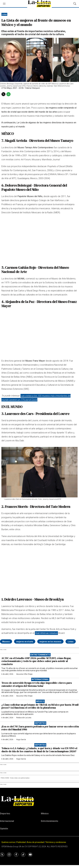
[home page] (39, 801)
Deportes (40, 723)
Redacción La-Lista (24, 718)
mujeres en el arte (25, 642)
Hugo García (21, 740)
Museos (6, 642)
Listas (4, 14)
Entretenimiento (40, 655)
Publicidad (21, 842)
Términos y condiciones (56, 842)
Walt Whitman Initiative (46, 633)
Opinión (4, 829)
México (40, 701)
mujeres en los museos (50, 642)
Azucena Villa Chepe (24, 674)
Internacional (40, 679)
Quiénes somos (8, 842)
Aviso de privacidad (35, 842)
